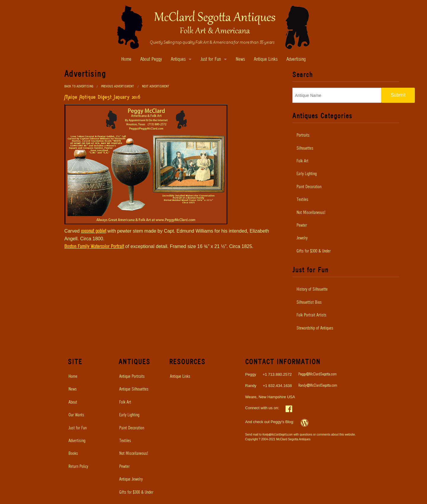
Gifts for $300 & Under (314, 251)
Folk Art (302, 161)
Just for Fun (211, 59)
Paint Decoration (309, 187)
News (240, 59)
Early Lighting (307, 174)
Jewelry (302, 238)
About (73, 402)
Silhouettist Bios (309, 303)
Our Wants (76, 415)
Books (73, 454)
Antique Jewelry (131, 479)
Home (126, 59)
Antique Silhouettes (134, 389)
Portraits (303, 135)
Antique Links (266, 59)
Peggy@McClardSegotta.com (317, 374)
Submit (398, 95)
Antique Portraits (132, 377)
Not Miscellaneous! (311, 213)
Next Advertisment (156, 86)
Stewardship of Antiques (315, 328)
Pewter (302, 225)
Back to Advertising (79, 86)
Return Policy (78, 467)
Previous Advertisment (118, 86)
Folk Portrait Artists (312, 315)
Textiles (302, 200)
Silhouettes (305, 148)
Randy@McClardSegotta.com (318, 386)
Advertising (296, 59)
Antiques (178, 59)
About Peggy (151, 59)
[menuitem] (346, 135)
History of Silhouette (312, 289)
